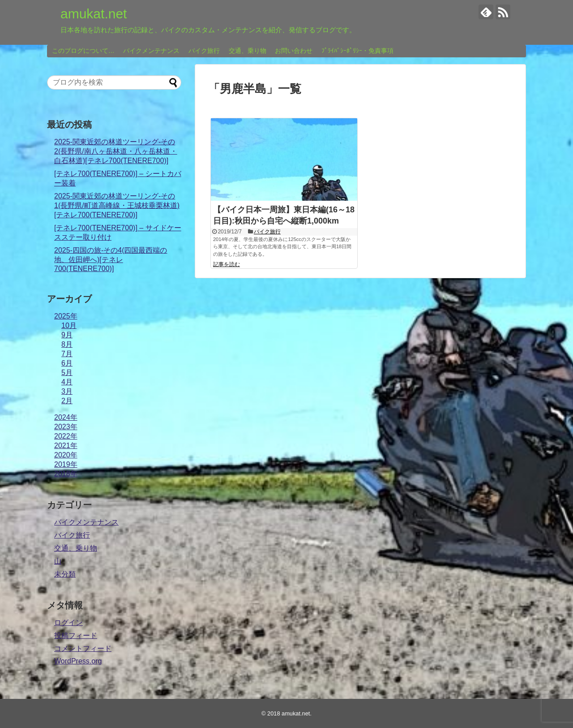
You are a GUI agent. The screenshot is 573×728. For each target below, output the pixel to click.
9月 (67, 335)
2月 (67, 401)
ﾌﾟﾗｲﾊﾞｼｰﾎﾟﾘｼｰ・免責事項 (357, 51)
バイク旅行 (204, 51)
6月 (67, 363)
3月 (67, 391)
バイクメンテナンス (151, 51)
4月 (67, 382)
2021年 (66, 446)
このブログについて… (83, 51)
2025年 (66, 316)
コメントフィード (83, 648)
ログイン (68, 622)
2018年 (66, 474)
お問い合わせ (294, 51)
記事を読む (227, 264)
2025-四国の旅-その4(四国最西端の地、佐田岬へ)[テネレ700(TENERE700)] (111, 259)
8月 (67, 344)
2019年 (66, 464)
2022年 (66, 436)
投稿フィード (76, 635)
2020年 (66, 455)
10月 (69, 325)
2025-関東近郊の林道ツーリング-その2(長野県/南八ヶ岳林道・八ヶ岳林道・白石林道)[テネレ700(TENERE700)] (116, 151)
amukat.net (94, 14)
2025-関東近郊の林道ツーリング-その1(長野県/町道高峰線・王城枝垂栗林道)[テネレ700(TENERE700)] (117, 205)
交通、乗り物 (248, 51)
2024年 (66, 417)
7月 (67, 354)
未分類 (65, 574)
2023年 (66, 427)
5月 (67, 373)
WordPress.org (78, 661)
